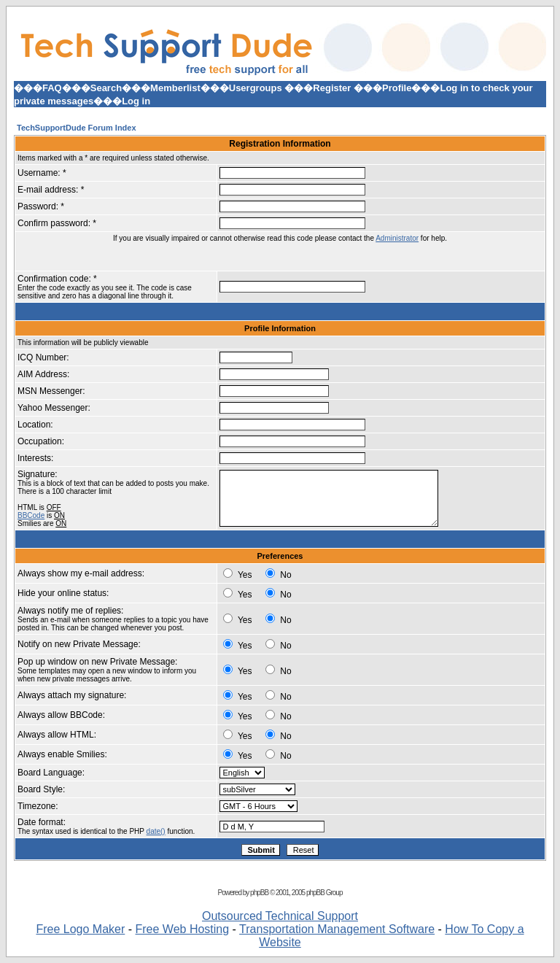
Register (332, 88)
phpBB (259, 893)
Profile (397, 88)
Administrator (397, 238)
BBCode (31, 515)
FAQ (52, 88)
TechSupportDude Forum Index (77, 128)
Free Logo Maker (80, 929)
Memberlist (175, 88)
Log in (136, 101)
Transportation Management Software (337, 929)
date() (156, 831)
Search (106, 88)
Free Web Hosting (183, 929)
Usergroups (256, 88)
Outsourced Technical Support (280, 916)
